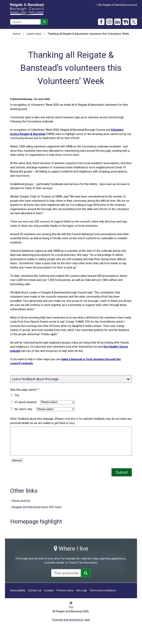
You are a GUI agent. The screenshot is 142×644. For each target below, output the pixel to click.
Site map (82, 590)
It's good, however (26, 402)
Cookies (49, 590)
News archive (21, 501)
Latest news (34, 34)
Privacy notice (65, 590)
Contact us (35, 590)
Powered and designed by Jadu (71, 620)
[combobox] (25, 22)
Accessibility (18, 590)
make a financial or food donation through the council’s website (65, 361)
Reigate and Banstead (27, 9)
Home (17, 34)
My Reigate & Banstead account (118, 5)
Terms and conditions (103, 590)
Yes (17, 395)
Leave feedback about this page (71, 379)
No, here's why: (24, 409)
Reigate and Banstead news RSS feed (37, 507)
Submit (122, 472)
